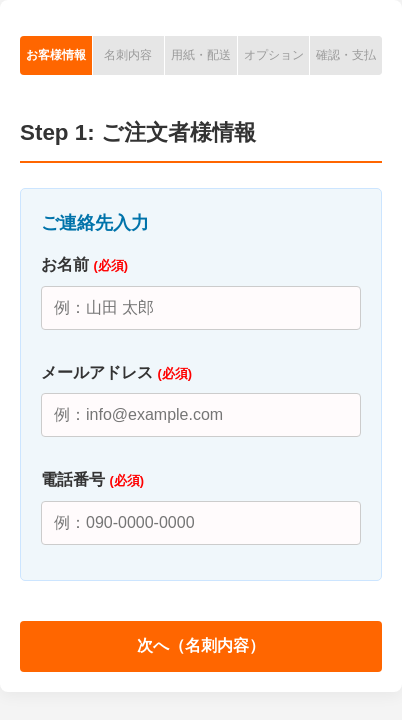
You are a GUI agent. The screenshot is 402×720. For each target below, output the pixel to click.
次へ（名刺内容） (201, 645)
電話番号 (92, 479)
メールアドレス (116, 372)
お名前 (84, 264)
